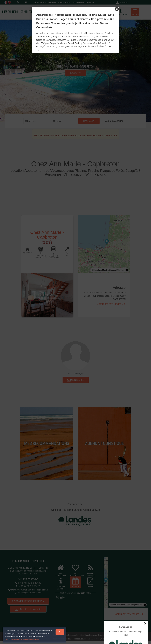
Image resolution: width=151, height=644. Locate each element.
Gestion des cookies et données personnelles (22, 639)
